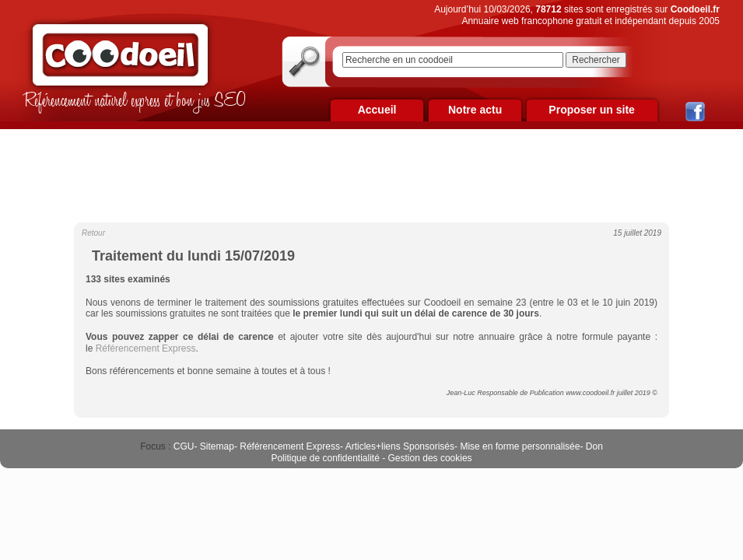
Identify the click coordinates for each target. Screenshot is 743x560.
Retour (93, 233)
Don (594, 446)
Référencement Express (290, 446)
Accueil (377, 110)
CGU (184, 446)
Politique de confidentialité (325, 458)
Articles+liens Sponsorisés (400, 446)
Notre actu (475, 110)
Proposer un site (591, 110)
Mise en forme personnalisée (520, 446)
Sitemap (217, 446)
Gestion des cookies (430, 458)
